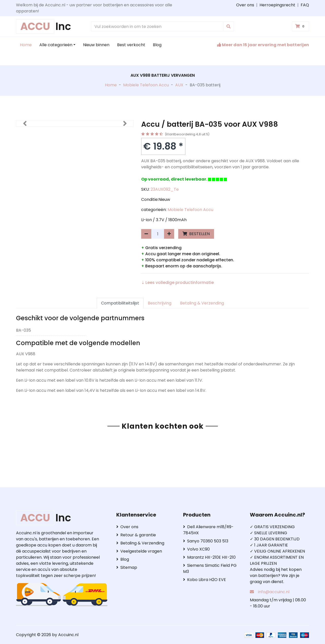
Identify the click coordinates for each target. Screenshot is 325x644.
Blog (157, 45)
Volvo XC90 (196, 549)
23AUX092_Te (165, 189)
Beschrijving (160, 303)
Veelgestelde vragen (139, 551)
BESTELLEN (196, 234)
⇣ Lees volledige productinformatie (177, 283)
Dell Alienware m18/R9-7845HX (208, 530)
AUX (179, 85)
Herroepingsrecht (277, 5)
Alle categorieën (56, 45)
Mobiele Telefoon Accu (146, 85)
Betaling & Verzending (202, 303)
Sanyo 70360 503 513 (206, 541)
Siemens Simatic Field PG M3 (210, 568)
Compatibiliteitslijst (120, 303)
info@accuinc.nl (274, 592)
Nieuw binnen (96, 45)
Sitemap (127, 567)
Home (26, 45)
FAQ (305, 5)
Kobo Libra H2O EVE (205, 580)
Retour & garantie (136, 535)
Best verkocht (131, 45)
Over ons (245, 5)
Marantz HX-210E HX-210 (209, 557)
